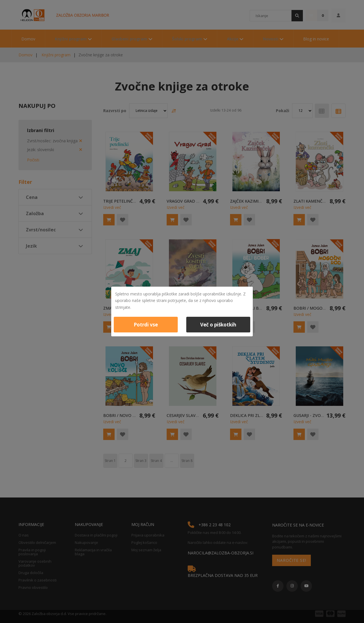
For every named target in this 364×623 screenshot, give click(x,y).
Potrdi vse (146, 325)
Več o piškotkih (218, 325)
